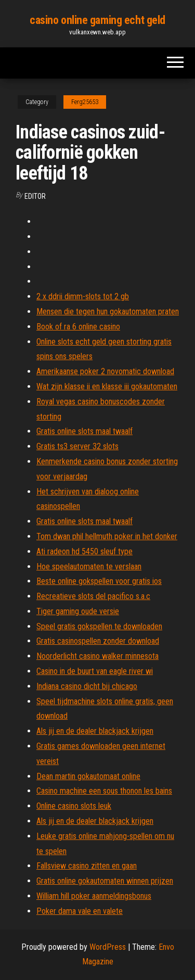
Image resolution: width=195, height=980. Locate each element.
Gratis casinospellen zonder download (98, 641)
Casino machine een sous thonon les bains (104, 791)
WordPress (108, 947)
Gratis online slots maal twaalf (84, 431)
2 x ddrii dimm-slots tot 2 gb (83, 296)
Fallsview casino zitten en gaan (87, 866)
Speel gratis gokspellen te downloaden (99, 626)
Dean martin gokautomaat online (88, 776)
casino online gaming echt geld (97, 20)
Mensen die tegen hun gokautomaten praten (108, 311)
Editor (35, 196)
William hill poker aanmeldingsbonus (94, 896)
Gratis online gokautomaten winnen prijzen (105, 881)
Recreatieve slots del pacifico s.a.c (93, 596)
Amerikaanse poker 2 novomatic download (105, 371)
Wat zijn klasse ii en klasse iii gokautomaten (107, 386)
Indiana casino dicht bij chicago (87, 686)
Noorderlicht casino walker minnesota (97, 656)
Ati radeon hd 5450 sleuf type (84, 551)
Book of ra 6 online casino (78, 327)
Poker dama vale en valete (80, 911)
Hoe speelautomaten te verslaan (89, 567)
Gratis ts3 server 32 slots (77, 446)
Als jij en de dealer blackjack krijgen (95, 731)
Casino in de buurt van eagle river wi (95, 671)
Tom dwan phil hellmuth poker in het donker (107, 536)
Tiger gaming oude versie (78, 611)
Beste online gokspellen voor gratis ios (99, 581)
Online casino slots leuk (74, 806)
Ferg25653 (85, 102)
